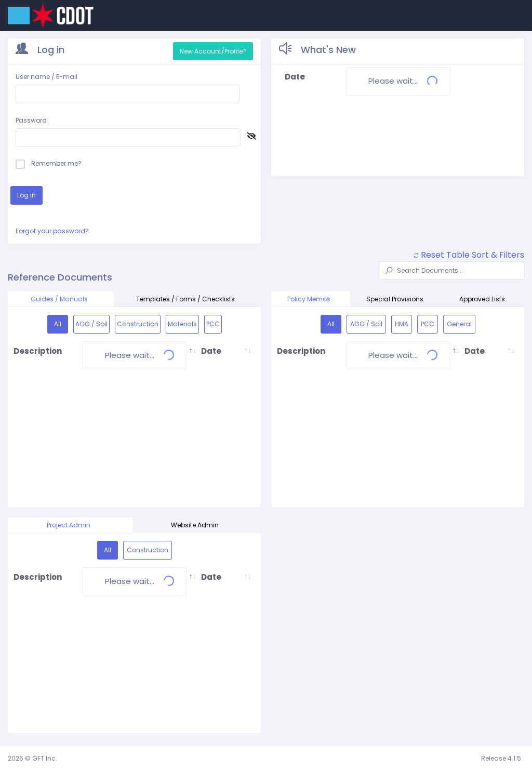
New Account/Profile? (213, 51)
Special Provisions (396, 299)
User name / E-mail (46, 77)
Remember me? (49, 164)
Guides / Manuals (61, 299)
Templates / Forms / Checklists (187, 299)
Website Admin (196, 525)
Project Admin (70, 525)
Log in (26, 195)
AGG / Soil (91, 324)
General (459, 324)
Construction (138, 324)
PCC (213, 324)
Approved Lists (484, 299)
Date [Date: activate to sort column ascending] (211, 351)
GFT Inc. (45, 758)
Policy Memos (310, 299)
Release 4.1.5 (501, 758)
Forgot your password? (52, 231)
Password (31, 120)
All (58, 324)
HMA (402, 324)
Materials (182, 324)
